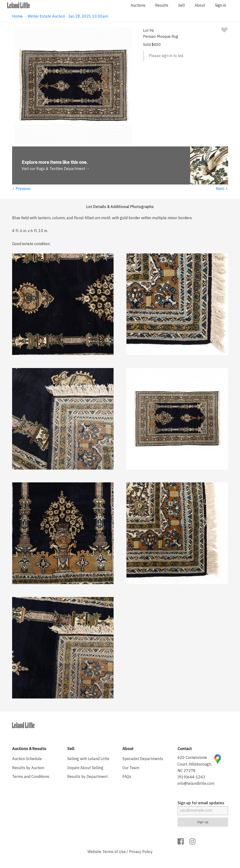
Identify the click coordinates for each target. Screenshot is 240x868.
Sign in (221, 5)
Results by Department (87, 776)
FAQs (127, 776)
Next (222, 189)
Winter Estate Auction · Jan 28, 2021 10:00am (68, 16)
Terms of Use (114, 852)
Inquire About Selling (85, 768)
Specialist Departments (143, 759)
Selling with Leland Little (88, 759)
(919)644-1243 (191, 777)
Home (17, 16)
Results (162, 5)
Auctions (138, 5)
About (200, 5)
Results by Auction (28, 768)
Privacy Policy (141, 852)
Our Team (131, 768)
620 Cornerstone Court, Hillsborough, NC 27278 (195, 764)
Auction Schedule (27, 759)
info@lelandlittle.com (196, 783)
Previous (21, 189)
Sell (182, 5)
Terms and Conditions (31, 776)
